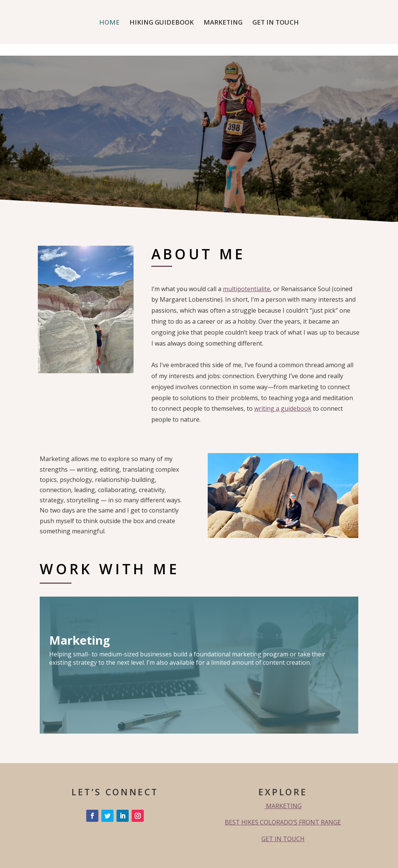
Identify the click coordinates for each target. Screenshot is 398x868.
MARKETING (223, 23)
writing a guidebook (283, 408)
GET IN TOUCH (276, 23)
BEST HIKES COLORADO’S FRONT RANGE (283, 822)
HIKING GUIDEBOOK (162, 23)
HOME (109, 23)
